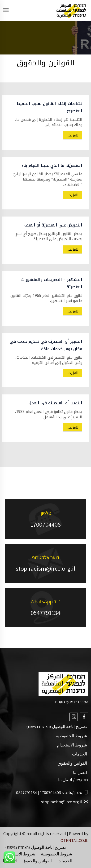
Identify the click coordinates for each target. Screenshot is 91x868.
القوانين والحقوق (72, 763)
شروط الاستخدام (72, 745)
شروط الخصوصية (71, 736)
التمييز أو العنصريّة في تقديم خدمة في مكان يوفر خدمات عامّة (46, 345)
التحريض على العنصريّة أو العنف (53, 225)
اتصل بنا (80, 772)
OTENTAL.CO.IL (74, 840)
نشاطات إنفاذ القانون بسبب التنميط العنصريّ (49, 107)
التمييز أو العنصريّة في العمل (55, 403)
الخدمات (80, 754)
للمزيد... (73, 135)
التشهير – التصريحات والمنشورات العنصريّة (52, 283)
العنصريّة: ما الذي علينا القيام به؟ (52, 165)
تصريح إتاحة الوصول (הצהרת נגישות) (57, 726)
